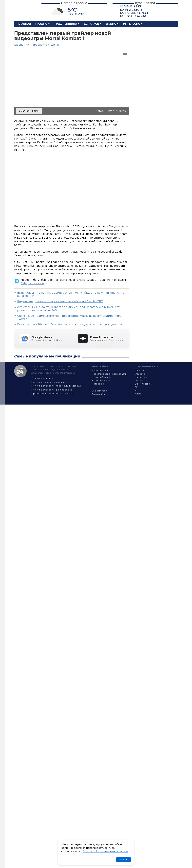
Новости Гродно (101, 371)
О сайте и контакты (42, 378)
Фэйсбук (140, 374)
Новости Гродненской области (109, 374)
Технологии (53, 45)
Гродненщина (66, 24)
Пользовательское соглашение (49, 382)
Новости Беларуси (102, 377)
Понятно (124, 860)
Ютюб (138, 394)
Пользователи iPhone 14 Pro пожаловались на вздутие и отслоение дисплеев (71, 325)
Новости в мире (101, 380)
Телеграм (140, 371)
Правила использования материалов (52, 393)
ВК (136, 387)
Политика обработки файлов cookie (52, 390)
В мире (111, 24)
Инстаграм (141, 377)
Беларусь (91, 24)
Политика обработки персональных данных (56, 386)
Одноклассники (144, 384)
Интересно (132, 24)
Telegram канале (32, 283)
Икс (137, 390)
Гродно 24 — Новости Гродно (20, 371)
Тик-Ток (139, 380)
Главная (24, 24)
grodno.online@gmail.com (60, 373)
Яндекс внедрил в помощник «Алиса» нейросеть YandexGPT (60, 301)
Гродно (41, 24)
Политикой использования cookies (105, 851)
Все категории (100, 391)
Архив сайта (99, 394)
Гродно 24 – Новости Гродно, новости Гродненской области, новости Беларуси (25, 10)
